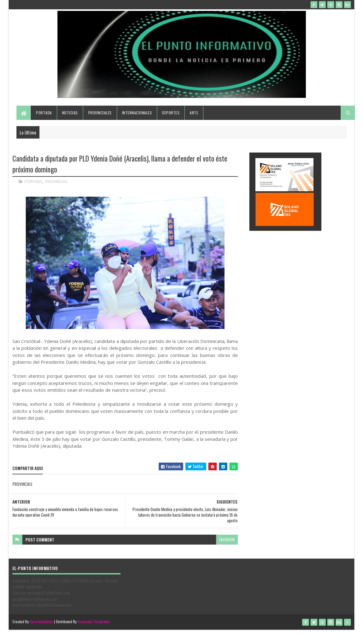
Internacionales (137, 113)
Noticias (70, 113)
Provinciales (100, 113)
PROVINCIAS (56, 181)
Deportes (171, 113)
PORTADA (34, 181)
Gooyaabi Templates (94, 621)
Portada (44, 113)
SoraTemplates (42, 621)
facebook (227, 539)
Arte (194, 113)
